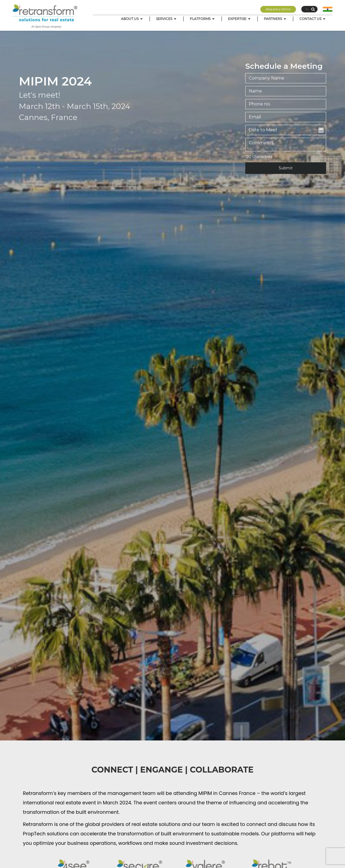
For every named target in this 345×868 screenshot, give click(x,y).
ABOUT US (132, 19)
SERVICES (167, 19)
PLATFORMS (203, 19)
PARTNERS (275, 19)
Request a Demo (278, 9)
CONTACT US (313, 19)
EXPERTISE (240, 19)
